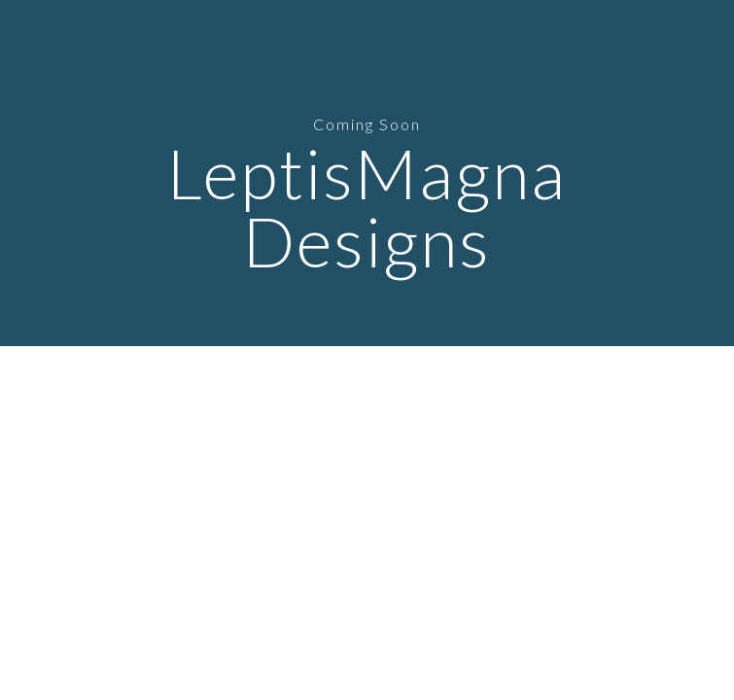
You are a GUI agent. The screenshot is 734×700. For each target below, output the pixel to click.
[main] (367, 173)
